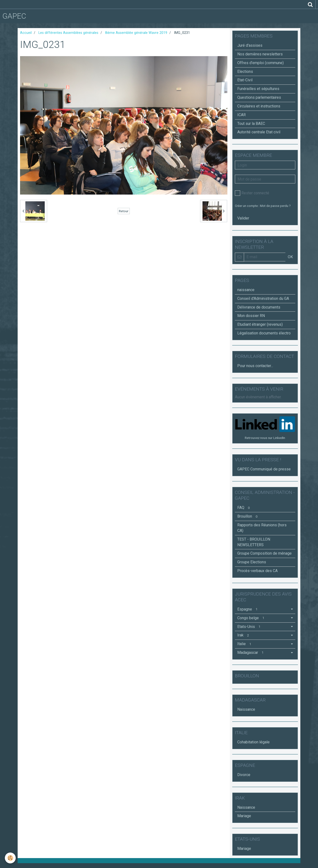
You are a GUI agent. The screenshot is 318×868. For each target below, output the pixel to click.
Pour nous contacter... (255, 366)
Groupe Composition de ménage (264, 553)
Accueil (26, 33)
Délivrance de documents (259, 307)
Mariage (244, 816)
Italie (245, 644)
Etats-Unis (250, 627)
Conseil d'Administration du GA (263, 298)
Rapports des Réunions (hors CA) (262, 528)
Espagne (248, 609)
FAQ (244, 508)
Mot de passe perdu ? (275, 206)
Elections (245, 72)
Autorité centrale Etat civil (259, 132)
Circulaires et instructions (259, 106)
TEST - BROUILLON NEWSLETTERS (254, 542)
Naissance (246, 709)
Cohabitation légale (253, 742)
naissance (246, 290)
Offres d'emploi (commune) (260, 63)
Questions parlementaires (259, 97)
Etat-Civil (245, 80)
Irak (244, 635)
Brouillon (248, 516)
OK (290, 257)
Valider (243, 218)
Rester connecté (252, 193)
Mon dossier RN (251, 316)
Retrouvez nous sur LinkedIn (265, 438)
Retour (124, 211)
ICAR (242, 115)
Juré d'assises (250, 45)
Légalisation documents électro (264, 333)
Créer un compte (246, 206)
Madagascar (251, 653)
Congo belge (252, 618)
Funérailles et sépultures (258, 89)
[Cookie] (10, 858)
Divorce (244, 775)
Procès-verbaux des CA (257, 571)
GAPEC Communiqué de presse (264, 469)
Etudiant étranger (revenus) (260, 324)
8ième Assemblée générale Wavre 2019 (136, 33)
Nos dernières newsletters (260, 54)
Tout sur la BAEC (251, 124)
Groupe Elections (252, 562)
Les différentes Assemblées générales (68, 33)
